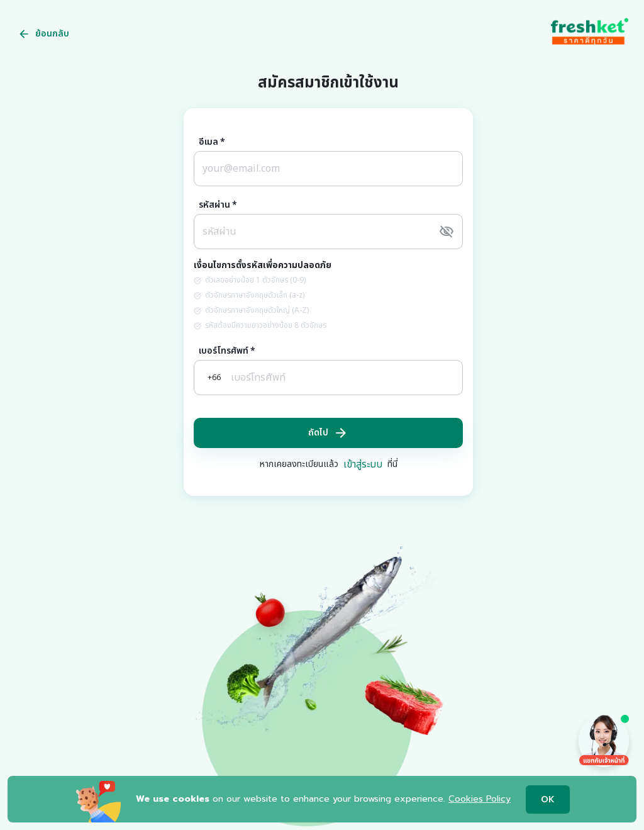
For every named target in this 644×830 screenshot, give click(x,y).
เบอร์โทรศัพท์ (227, 351)
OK (548, 799)
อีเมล (212, 142)
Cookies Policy (480, 799)
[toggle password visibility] (447, 232)
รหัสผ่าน (218, 205)
